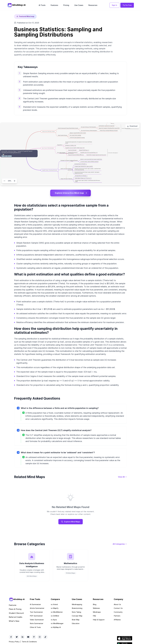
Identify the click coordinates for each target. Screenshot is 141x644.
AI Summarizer (35, 605)
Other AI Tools (35, 627)
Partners (117, 616)
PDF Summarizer (36, 616)
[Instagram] (40, 637)
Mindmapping (77, 605)
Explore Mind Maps (71, 522)
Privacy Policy (14, 642)
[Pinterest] (34, 637)
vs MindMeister (57, 612)
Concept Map (77, 616)
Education (76, 624)
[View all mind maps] (122, 477)
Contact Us (118, 608)
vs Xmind (54, 605)
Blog (95, 605)
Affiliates (117, 620)
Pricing (66, 5)
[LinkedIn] (22, 637)
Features (54, 5)
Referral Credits (16, 617)
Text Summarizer (36, 612)
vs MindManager (57, 624)
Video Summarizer (37, 620)
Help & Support (99, 620)
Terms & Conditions (29, 642)
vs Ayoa (54, 620)
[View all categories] (120, 544)
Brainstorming (77, 608)
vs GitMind (55, 616)
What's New (14, 621)
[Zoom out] (4, 181)
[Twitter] (17, 637)
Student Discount (16, 613)
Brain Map (76, 620)
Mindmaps (97, 612)
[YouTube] (28, 637)
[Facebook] (11, 637)
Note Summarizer (37, 624)
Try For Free (127, 5)
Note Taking (76, 612)
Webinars (96, 608)
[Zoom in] (15, 181)
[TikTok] (45, 637)
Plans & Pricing (15, 609)
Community (118, 612)
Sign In (114, 5)
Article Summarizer (37, 608)
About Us (117, 605)
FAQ (94, 616)
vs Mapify (55, 608)
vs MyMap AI (56, 627)
